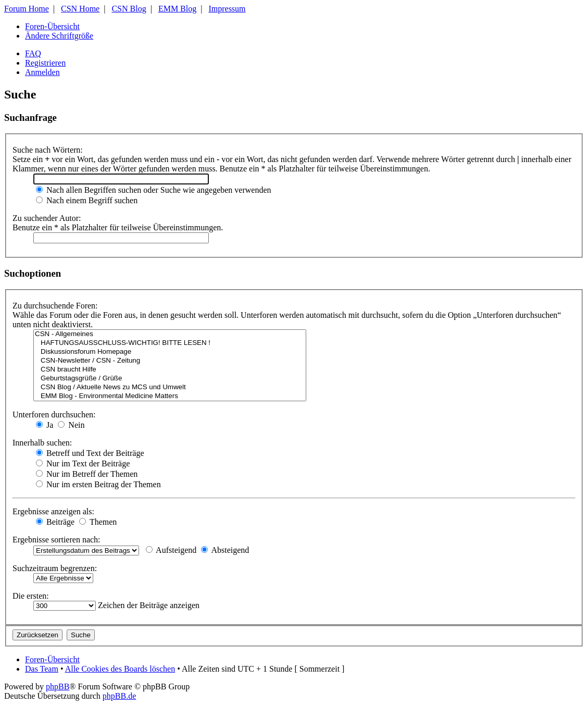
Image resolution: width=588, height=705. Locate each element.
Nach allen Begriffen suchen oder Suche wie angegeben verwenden (154, 190)
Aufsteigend (171, 550)
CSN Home (80, 9)
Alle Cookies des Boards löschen (120, 669)
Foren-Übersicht (52, 26)
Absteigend (225, 550)
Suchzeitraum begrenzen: (55, 568)
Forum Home (27, 9)
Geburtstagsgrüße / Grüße (170, 379)
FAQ (33, 53)
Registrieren (45, 63)
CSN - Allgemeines (170, 334)
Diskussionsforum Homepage (170, 352)
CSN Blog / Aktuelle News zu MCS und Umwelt (170, 387)
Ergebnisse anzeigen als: (53, 511)
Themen (98, 522)
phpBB (58, 687)
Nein (71, 425)
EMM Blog (177, 9)
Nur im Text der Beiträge (83, 463)
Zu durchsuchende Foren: (55, 306)
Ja (45, 425)
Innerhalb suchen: (42, 443)
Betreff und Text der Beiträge (90, 453)
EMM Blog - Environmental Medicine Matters (170, 396)
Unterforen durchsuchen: (54, 415)
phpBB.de (119, 696)
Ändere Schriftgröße (59, 36)
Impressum (227, 9)
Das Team (42, 669)
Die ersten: (31, 596)
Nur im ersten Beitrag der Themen (98, 484)
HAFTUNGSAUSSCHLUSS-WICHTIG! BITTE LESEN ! (170, 343)
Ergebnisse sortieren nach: (57, 540)
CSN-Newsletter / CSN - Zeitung (170, 361)
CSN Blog (129, 9)
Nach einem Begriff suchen (87, 200)
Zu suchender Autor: (47, 218)
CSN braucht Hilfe (170, 370)
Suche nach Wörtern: (48, 150)
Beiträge (55, 522)
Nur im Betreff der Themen (87, 474)
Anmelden (42, 72)
